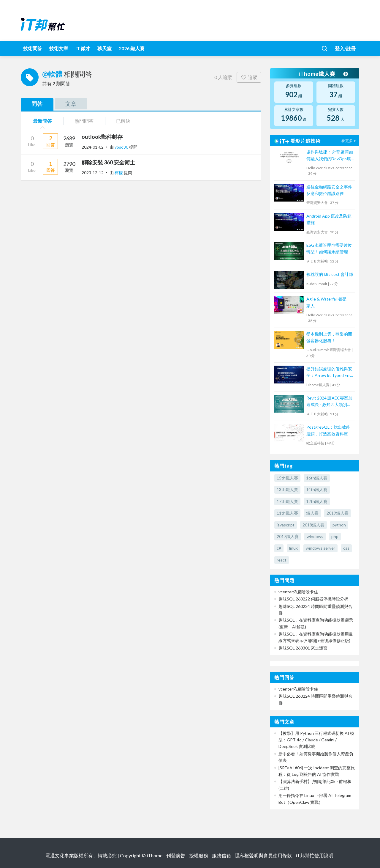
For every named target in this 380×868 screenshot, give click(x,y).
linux (293, 548)
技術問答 (33, 48)
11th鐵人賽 (287, 513)
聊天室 (104, 48)
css (346, 548)
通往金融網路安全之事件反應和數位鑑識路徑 (329, 190)
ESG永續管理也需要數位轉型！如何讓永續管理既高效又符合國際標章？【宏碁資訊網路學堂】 (329, 249)
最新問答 (42, 121)
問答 (37, 104)
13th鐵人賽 (287, 489)
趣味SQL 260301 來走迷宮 (303, 648)
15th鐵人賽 (287, 478)
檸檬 (119, 173)
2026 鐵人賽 (132, 48)
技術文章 (59, 48)
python (339, 525)
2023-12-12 (93, 173)
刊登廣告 (176, 855)
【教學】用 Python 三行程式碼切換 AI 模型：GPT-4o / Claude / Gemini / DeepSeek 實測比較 (316, 740)
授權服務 (199, 855)
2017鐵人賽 (288, 536)
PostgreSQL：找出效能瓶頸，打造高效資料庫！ (329, 430)
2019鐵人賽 (338, 513)
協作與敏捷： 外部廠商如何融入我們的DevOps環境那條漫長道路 (330, 156)
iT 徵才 (83, 48)
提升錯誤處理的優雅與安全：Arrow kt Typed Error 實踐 (330, 373)
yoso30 (122, 147)
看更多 (349, 141)
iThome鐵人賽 (323, 74)
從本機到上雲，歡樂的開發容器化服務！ (329, 337)
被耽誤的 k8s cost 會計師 (330, 274)
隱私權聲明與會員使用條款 (263, 855)
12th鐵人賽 (317, 501)
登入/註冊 (345, 48)
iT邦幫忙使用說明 (315, 855)
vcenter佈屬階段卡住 (298, 592)
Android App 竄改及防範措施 (329, 219)
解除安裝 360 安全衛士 (108, 162)
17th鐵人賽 (287, 501)
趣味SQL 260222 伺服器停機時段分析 (313, 599)
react (282, 560)
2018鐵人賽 (313, 525)
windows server (320, 548)
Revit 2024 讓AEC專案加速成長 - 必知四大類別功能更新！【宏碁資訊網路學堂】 (329, 402)
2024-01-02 (93, 147)
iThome (155, 855)
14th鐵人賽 (317, 489)
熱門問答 (84, 121)
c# (279, 548)
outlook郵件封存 (102, 137)
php (335, 536)
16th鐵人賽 (317, 478)
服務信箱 (221, 855)
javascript (286, 525)
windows (315, 536)
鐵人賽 (312, 513)
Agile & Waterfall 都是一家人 (329, 302)
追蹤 (249, 77)
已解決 (123, 121)
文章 (71, 104)
